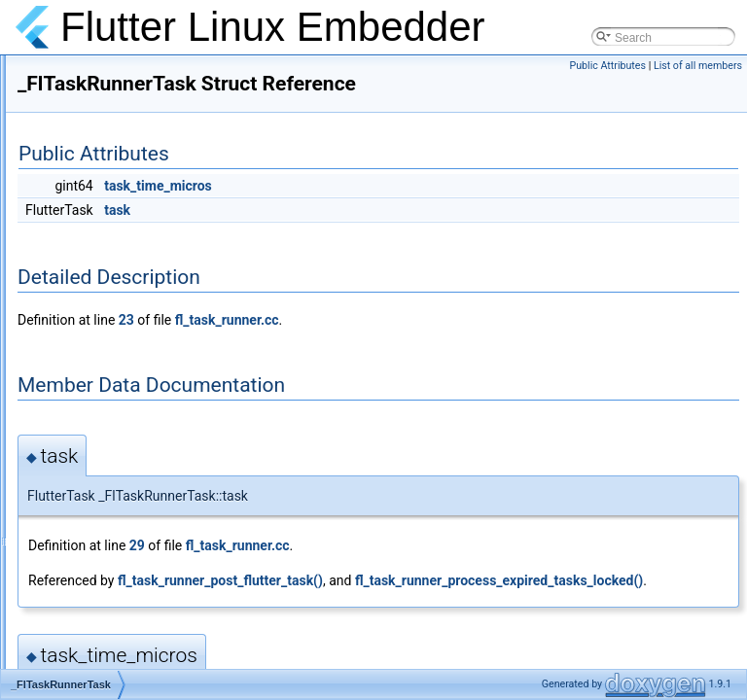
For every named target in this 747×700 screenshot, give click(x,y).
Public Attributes (607, 66)
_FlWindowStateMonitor (126, 628)
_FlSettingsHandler (114, 222)
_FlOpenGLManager (117, 72)
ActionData (93, 649)
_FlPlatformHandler (114, 115)
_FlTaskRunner (104, 350)
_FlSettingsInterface (116, 243)
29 (380, 573)
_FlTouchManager (111, 500)
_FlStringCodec (105, 329)
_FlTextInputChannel (118, 414)
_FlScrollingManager (118, 179)
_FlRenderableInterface (125, 157)
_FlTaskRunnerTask (115, 371)
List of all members (698, 66)
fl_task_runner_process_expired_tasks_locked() (415, 629)
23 (370, 347)
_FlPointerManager (114, 136)
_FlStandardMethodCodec (132, 307)
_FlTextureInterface (114, 478)
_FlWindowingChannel (123, 585)
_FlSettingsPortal (108, 264)
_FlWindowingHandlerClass (136, 607)
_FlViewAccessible (113, 564)
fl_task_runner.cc (470, 347)
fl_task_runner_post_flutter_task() (463, 608)
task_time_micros (401, 213)
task (360, 237)
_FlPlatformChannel (116, 93)
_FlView (85, 542)
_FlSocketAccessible (118, 286)
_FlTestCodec (100, 393)
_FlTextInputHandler (116, 436)
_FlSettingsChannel (115, 200)
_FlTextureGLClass (114, 457)
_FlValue (87, 521)
